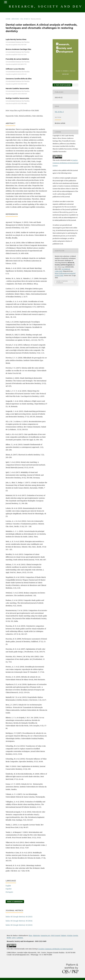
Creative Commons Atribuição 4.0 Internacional (55, 949)
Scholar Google (73, 935)
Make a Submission (15, 902)
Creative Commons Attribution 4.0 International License (65, 163)
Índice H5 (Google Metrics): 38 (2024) (19, 921)
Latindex (20, 938)
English (8, 886)
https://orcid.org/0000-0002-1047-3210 (16, 54)
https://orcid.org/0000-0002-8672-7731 (16, 64)
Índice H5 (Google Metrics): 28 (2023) (19, 925)
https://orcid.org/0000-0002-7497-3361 (16, 45)
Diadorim (36, 935)
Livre (14, 938)
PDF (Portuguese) (63, 85)
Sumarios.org (45, 935)
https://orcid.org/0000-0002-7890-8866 (16, 104)
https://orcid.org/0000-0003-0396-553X (16, 94)
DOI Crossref (56, 935)
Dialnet (64, 935)
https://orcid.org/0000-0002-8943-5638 (16, 84)
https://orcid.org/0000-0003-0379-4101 (16, 74)
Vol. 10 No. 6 (25, 19)
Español (9, 889)
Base (30, 935)
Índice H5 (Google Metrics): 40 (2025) (19, 917)
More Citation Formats (62, 282)
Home (8, 19)
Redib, (9, 938)
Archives (15, 19)
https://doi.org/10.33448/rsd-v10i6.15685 (24, 111)
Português (9, 892)
